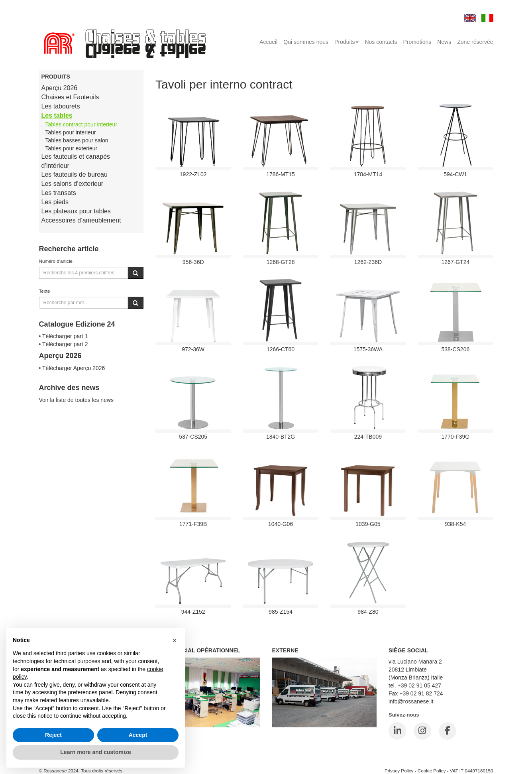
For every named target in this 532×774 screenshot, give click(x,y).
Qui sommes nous (306, 42)
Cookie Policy (432, 771)
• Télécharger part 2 (64, 344)
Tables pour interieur (71, 132)
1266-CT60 (281, 349)
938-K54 (455, 524)
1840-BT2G (281, 437)
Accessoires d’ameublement (81, 220)
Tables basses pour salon (77, 140)
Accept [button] (138, 735)
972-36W (193, 349)
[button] (175, 640)
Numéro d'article (56, 261)
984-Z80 (368, 612)
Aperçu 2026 (60, 88)
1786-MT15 (281, 174)
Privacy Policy (399, 771)
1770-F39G (455, 437)
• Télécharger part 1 (64, 336)
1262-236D (368, 262)
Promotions (417, 42)
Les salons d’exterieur (73, 184)
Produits (346, 42)
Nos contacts (381, 42)
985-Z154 (281, 612)
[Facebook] (448, 731)
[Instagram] (422, 731)
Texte (45, 291)
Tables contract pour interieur (81, 124)
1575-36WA (368, 349)
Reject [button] (53, 735)
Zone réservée (475, 42)
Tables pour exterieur (72, 148)
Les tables (57, 115)
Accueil (268, 42)
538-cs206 (455, 349)
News (444, 42)
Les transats (59, 193)
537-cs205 (193, 437)
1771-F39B (193, 524)
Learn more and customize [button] (95, 752)
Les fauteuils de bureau (75, 174)
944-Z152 (193, 612)
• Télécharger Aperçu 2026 (72, 368)
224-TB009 (368, 437)
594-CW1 (455, 174)
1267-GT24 (455, 262)
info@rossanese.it (411, 701)
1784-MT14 (368, 174)
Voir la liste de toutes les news (77, 400)
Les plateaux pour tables (76, 211)
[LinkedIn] (397, 731)
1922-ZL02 (193, 174)
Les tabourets (61, 106)
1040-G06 (281, 524)
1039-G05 (368, 524)
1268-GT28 (281, 262)
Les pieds (55, 202)
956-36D (193, 262)
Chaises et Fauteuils (70, 97)
